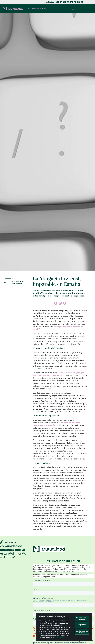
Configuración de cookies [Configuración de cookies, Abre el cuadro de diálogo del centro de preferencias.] (82, 632)
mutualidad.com (49, 2)
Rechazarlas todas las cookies (82, 625)
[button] (73, 9)
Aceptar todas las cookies (82, 618)
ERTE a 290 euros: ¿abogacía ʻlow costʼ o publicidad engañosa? (59, 374)
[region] (64, 627)
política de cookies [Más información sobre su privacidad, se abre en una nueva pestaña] (61, 638)
